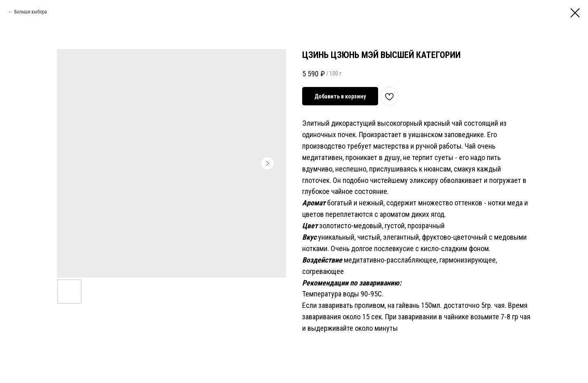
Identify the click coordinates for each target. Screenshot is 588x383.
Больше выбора (31, 12)
